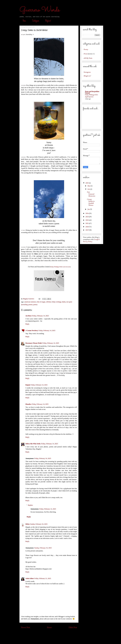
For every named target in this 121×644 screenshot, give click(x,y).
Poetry (86, 49)
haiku (64, 302)
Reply (27, 324)
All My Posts (88, 58)
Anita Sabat (30, 578)
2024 (87, 213)
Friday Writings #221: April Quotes (91, 96)
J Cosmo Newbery (32, 331)
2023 (87, 217)
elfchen (49, 302)
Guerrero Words (40, 10)
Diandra (28, 404)
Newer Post (25, 627)
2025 (87, 183)
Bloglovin (87, 76)
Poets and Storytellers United (92, 92)
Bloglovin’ (48, 21)
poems (30, 305)
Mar (89, 186)
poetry (35, 305)
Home (24, 21)
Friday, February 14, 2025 (40, 316)
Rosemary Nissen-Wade (34, 343)
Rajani (28, 385)
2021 (87, 223)
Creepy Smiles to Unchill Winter (91, 202)
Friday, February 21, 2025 (43, 578)
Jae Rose (29, 316)
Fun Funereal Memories (91, 194)
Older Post (73, 627)
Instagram (36, 21)
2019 (87, 230)
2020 (87, 227)
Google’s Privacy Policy (91, 240)
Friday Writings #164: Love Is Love (60, 267)
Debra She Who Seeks (33, 444)
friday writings (56, 302)
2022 (87, 220)
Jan (89, 209)
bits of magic (41, 302)
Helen (28, 524)
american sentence (30, 302)
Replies (30, 505)
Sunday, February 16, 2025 (39, 524)
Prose (86, 54)
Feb (89, 189)
